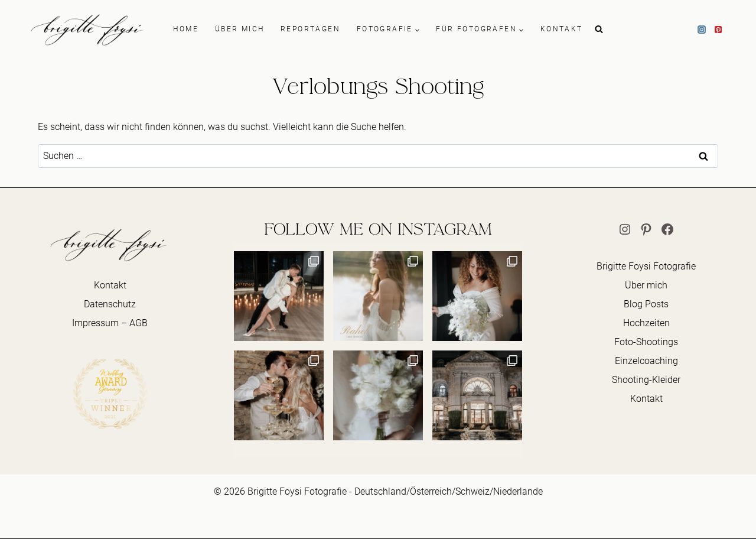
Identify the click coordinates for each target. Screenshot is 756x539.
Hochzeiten (646, 323)
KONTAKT (562, 29)
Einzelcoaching (646, 361)
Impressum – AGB (110, 323)
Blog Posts (646, 304)
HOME (186, 29)
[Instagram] (702, 30)
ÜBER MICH (240, 29)
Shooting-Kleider (646, 380)
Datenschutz (110, 304)
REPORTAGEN (310, 29)
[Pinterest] (718, 30)
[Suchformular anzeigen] (599, 30)
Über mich (646, 285)
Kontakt (110, 285)
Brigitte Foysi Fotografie (646, 266)
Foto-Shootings (646, 342)
